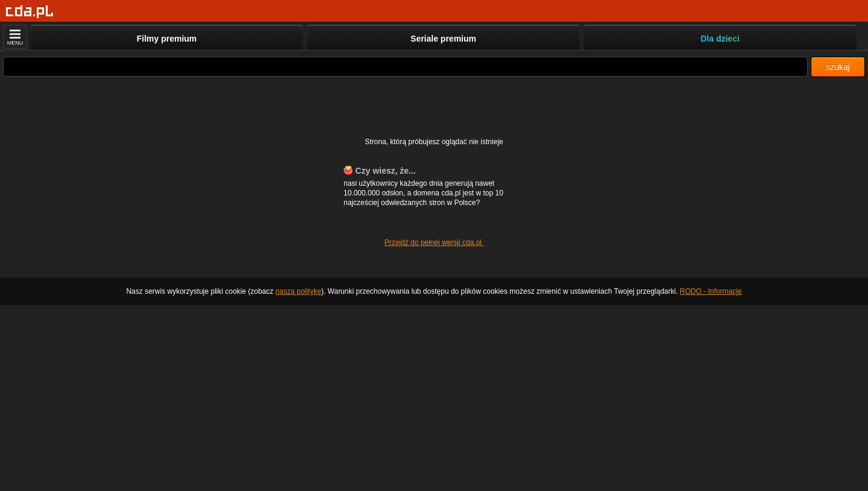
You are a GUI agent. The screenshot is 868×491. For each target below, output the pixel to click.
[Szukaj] (405, 67)
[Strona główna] (30, 12)
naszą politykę (298, 291)
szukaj (838, 67)
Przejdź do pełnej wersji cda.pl (434, 242)
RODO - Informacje (711, 291)
